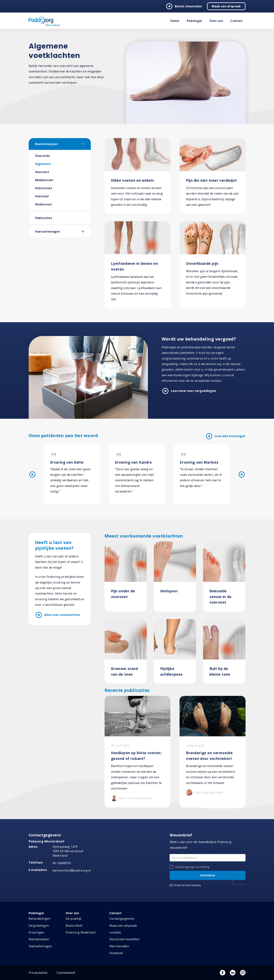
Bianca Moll (74, 926)
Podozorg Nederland (81, 932)
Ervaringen (37, 932)
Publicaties (44, 218)
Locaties (115, 932)
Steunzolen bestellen (124, 939)
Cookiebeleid (66, 973)
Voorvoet (42, 172)
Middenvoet (44, 180)
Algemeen (43, 164)
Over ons (216, 21)
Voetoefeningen (48, 232)
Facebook (116, 953)
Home (175, 21)
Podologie (194, 21)
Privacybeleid (38, 973)
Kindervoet (44, 204)
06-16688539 (62, 863)
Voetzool (42, 196)
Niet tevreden (119, 946)
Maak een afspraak (226, 6)
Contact (236, 21)
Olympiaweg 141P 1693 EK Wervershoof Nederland (68, 851)
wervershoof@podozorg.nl (72, 870)
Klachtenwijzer (47, 144)
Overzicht (43, 156)
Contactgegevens (122, 919)
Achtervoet (44, 188)
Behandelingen (40, 919)
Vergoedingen (39, 926)
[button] (86, 144)
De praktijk (74, 919)
